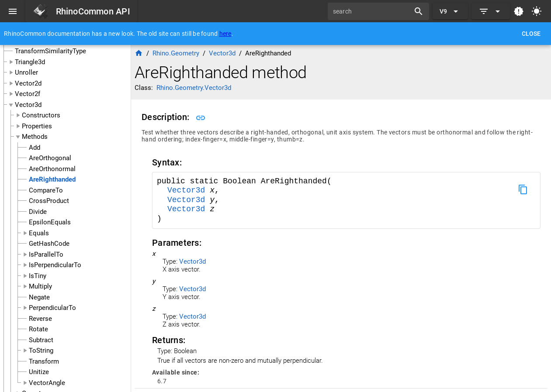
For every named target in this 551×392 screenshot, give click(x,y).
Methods (35, 137)
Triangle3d (30, 62)
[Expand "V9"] (450, 11)
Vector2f (28, 94)
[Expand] (491, 11)
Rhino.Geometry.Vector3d (194, 88)
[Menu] (13, 11)
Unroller (26, 72)
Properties (37, 126)
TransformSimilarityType (50, 51)
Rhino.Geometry (176, 53)
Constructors (41, 115)
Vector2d (28, 83)
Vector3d (28, 105)
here (225, 34)
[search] (372, 11)
